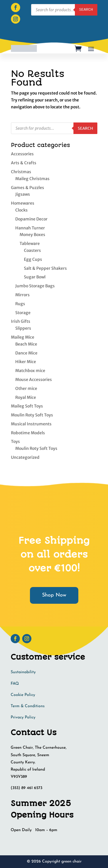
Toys (15, 441)
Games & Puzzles (28, 188)
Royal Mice (26, 397)
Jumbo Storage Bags (35, 286)
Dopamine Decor (31, 219)
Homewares (23, 203)
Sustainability (23, 672)
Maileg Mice (23, 337)
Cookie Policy (23, 695)
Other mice (26, 388)
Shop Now (54, 595)
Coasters (32, 250)
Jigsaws (23, 194)
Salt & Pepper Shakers (45, 268)
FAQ (15, 684)
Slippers (23, 328)
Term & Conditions (28, 706)
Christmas (21, 172)
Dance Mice (26, 353)
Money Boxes (32, 235)
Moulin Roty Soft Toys (32, 415)
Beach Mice (26, 344)
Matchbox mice (30, 371)
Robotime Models (28, 433)
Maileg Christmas (32, 179)
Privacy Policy (23, 717)
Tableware (30, 244)
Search (85, 128)
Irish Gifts (21, 321)
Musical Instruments (31, 424)
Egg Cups (33, 259)
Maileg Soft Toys (27, 406)
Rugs (20, 304)
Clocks (21, 210)
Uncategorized (25, 457)
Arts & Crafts (24, 163)
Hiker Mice (26, 362)
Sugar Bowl (35, 277)
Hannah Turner (30, 228)
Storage (23, 313)
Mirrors (22, 295)
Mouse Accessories (34, 380)
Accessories (22, 154)
